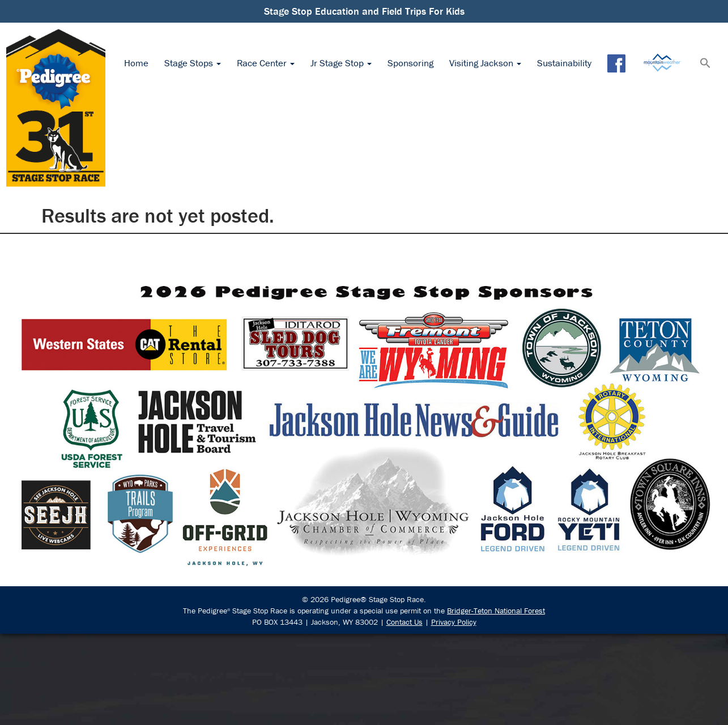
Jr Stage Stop (341, 63)
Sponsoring (410, 63)
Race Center (266, 63)
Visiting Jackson (485, 63)
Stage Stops (193, 63)
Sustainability (564, 63)
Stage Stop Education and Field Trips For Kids (364, 11)
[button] (705, 64)
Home (136, 63)
